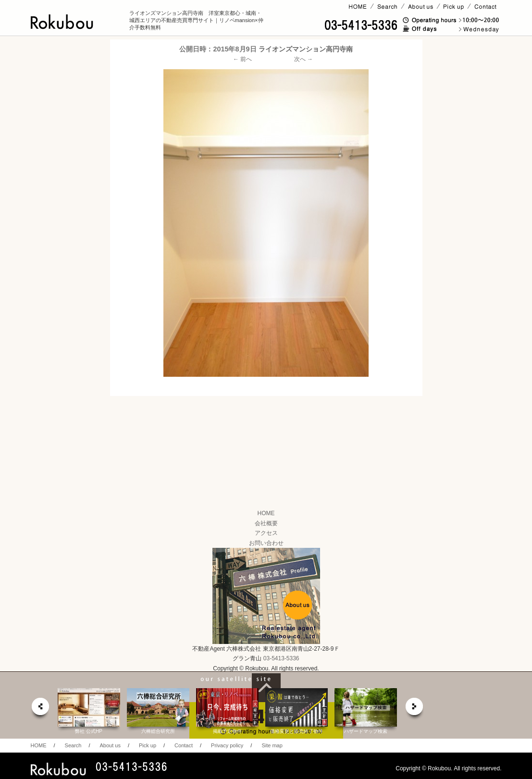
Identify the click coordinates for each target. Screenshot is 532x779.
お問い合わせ (266, 543)
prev (40, 709)
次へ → (303, 59)
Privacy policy (227, 745)
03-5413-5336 (281, 658)
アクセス (266, 533)
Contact (184, 745)
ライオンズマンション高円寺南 (306, 49)
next (415, 709)
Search (73, 745)
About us (110, 745)
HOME (266, 513)
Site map (272, 745)
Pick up (148, 745)
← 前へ (242, 59)
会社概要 (266, 523)
